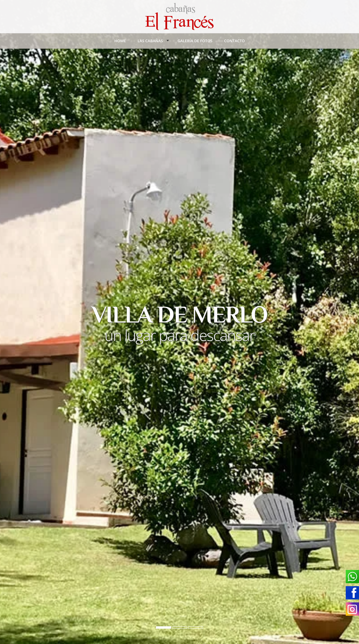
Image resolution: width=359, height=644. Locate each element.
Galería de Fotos (195, 41)
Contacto (234, 41)
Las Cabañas (150, 41)
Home (120, 41)
